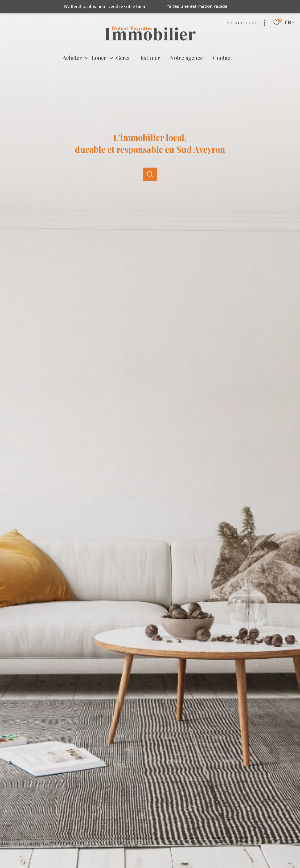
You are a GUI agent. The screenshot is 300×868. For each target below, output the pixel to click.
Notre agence (186, 58)
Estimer (150, 58)
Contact (222, 58)
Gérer (123, 58)
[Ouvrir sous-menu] (87, 58)
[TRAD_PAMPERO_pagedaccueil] (150, 39)
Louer (99, 58)
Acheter (72, 58)
